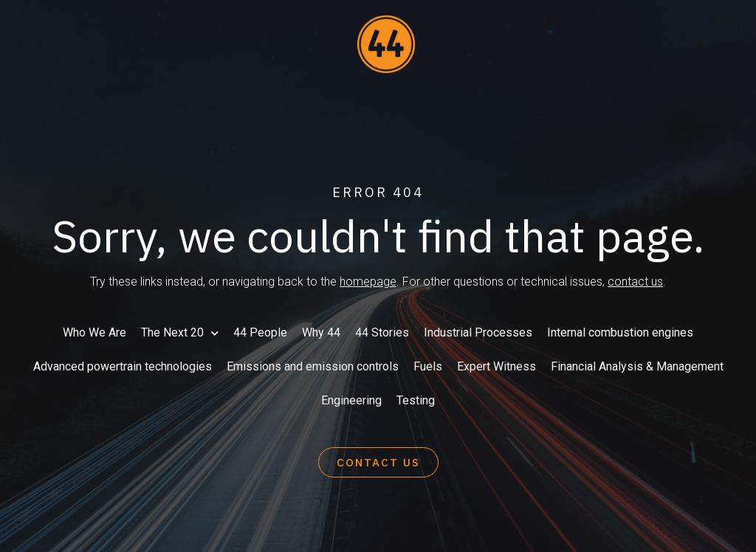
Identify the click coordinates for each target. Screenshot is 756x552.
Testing (416, 400)
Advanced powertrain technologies (123, 366)
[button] (378, 462)
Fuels (428, 366)
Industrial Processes (478, 332)
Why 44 (321, 332)
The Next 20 (180, 333)
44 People (260, 332)
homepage (368, 282)
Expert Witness (496, 366)
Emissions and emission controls (313, 366)
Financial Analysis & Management (637, 366)
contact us (635, 282)
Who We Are (94, 332)
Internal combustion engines (620, 332)
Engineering (351, 400)
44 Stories (382, 332)
